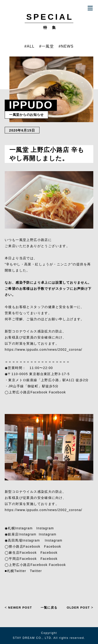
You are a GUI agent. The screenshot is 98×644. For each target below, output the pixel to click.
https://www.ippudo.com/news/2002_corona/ (43, 350)
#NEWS (66, 46)
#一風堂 (47, 46)
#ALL (29, 46)
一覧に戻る (49, 607)
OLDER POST (80, 607)
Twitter (36, 571)
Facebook (57, 392)
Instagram (45, 528)
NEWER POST (18, 607)
